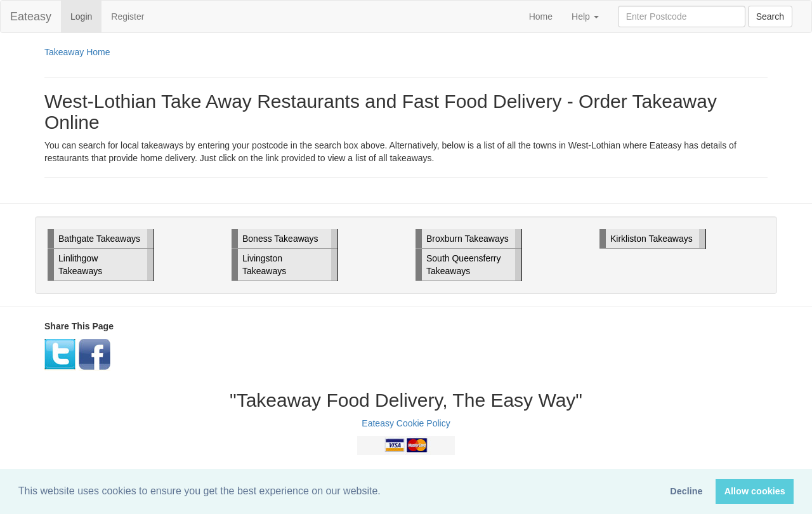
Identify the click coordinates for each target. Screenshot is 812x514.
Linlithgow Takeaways (80, 265)
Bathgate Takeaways (99, 239)
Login (86, 16)
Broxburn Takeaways (468, 239)
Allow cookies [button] (755, 491)
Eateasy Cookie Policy (406, 423)
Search (770, 16)
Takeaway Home (77, 52)
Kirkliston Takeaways (652, 239)
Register (128, 16)
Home (541, 16)
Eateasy (31, 16)
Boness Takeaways (280, 239)
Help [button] (585, 16)
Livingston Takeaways (264, 265)
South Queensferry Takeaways (464, 265)
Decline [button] (686, 491)
